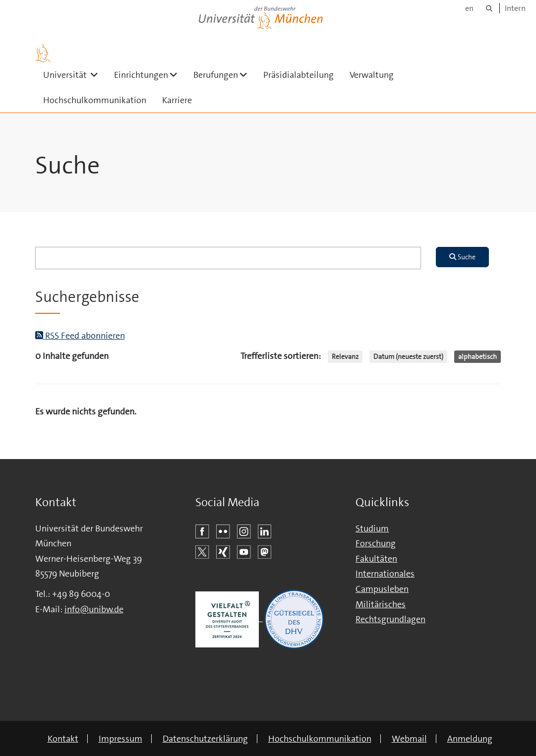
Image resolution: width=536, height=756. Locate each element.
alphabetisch (477, 356)
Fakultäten (376, 559)
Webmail (409, 739)
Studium (372, 528)
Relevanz (345, 356)
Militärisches (381, 604)
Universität (75, 75)
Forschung (376, 543)
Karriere (177, 100)
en (469, 8)
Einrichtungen (150, 75)
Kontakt (63, 739)
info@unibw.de (94, 609)
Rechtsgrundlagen (390, 619)
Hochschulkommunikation (95, 100)
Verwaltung (372, 75)
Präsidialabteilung (298, 75)
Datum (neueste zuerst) (408, 356)
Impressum (120, 739)
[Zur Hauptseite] (43, 54)
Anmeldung (470, 739)
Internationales (385, 574)
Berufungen (224, 75)
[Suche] (489, 8)
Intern (515, 8)
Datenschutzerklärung (205, 739)
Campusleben (382, 589)
